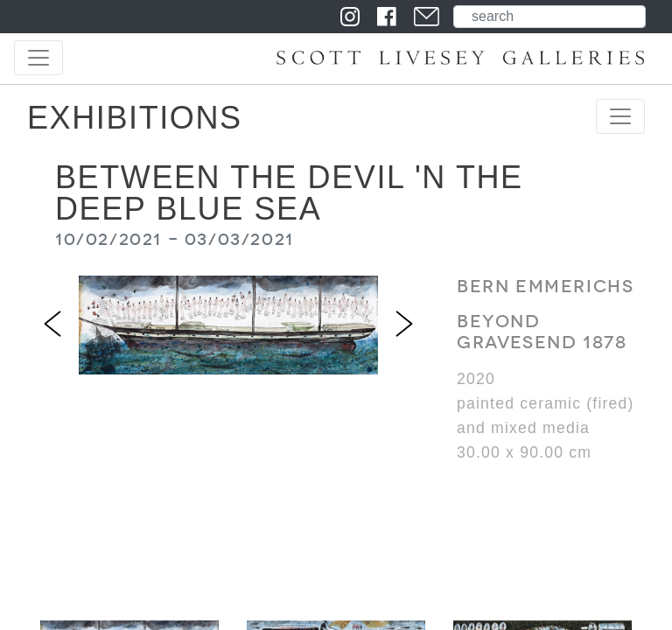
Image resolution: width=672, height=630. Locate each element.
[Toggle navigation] (38, 58)
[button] (52, 325)
